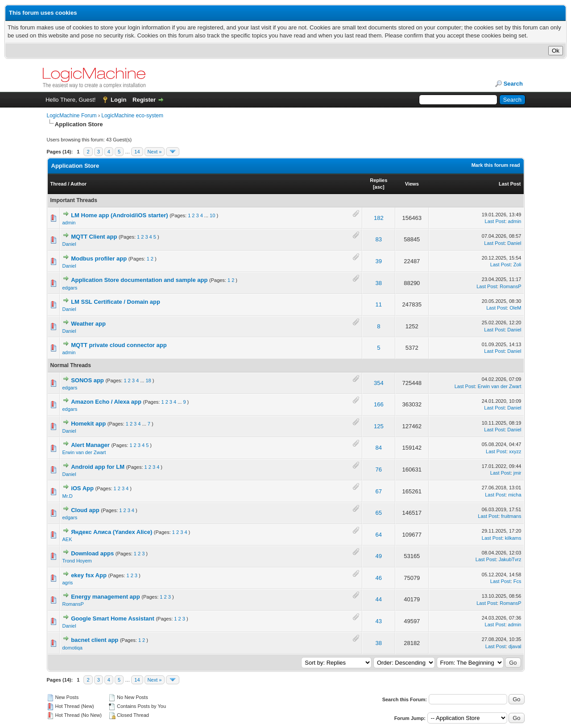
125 (379, 426)
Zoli (517, 265)
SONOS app (87, 380)
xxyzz (515, 451)
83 (379, 239)
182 (379, 218)
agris (68, 583)
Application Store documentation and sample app (139, 280)
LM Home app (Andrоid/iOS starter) (119, 215)
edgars (70, 288)
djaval (515, 646)
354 (379, 383)
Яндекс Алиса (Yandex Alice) (112, 532)
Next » (155, 152)
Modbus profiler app (99, 259)
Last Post (510, 184)
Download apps (92, 553)
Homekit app (88, 424)
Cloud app (85, 510)
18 (148, 381)
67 (379, 491)
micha (515, 495)
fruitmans (511, 516)
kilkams (513, 538)
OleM (515, 308)
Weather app (88, 324)
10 (212, 215)
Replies (379, 180)
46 (379, 578)
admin (69, 223)
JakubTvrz (510, 559)
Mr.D (68, 496)
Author (79, 184)
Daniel (69, 244)
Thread (59, 184)
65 (379, 513)
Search (513, 84)
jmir (517, 473)
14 (137, 152)
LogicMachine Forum (72, 116)
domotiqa (72, 648)
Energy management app (106, 597)
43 (379, 621)
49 (379, 556)
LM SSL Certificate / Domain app (116, 302)
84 (379, 448)
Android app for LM (98, 467)
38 (379, 283)
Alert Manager (90, 445)
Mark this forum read (496, 165)
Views (412, 184)
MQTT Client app (94, 237)
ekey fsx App (89, 575)
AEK (67, 539)
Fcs (517, 581)
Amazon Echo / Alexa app (106, 402)
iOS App (82, 488)
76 (379, 469)
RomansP (510, 286)
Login (118, 100)
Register (144, 100)
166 (379, 404)
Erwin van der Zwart (500, 386)
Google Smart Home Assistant (113, 618)
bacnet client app (95, 640)
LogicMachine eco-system (132, 116)
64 (379, 535)
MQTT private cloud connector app (119, 345)
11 (379, 304)
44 (379, 599)
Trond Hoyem (77, 561)
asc (379, 187)
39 (379, 261)
